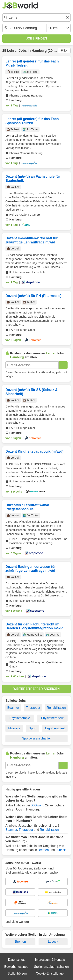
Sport (33, 728)
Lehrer (12, 51)
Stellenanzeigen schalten (51, 967)
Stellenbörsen (17, 973)
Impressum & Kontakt (50, 960)
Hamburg (39, 51)
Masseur (14, 728)
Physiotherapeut (52, 718)
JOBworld (37, 805)
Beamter (13, 708)
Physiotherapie (20, 718)
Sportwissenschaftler (37, 738)
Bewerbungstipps (16, 967)
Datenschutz (17, 960)
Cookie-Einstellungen (51, 973)
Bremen (43, 850)
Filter (64, 50)
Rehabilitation (56, 708)
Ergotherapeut (55, 728)
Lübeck (61, 850)
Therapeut (33, 708)
